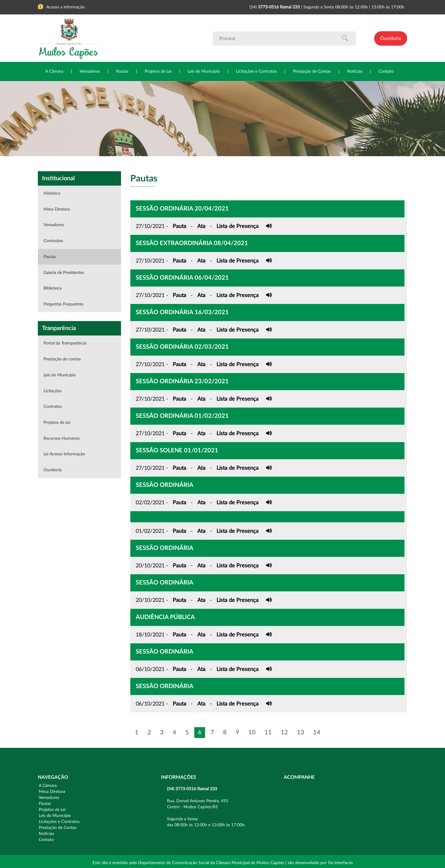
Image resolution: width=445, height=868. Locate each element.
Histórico (52, 193)
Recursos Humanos (62, 439)
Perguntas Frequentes (64, 304)
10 (252, 733)
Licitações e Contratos (256, 71)
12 (284, 733)
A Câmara (54, 71)
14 (317, 733)
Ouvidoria (391, 38)
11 (268, 733)
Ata (201, 226)
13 (301, 733)
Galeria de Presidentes (64, 273)
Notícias (355, 71)
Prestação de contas (62, 359)
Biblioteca (53, 288)
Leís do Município (204, 71)
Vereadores (90, 71)
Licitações (53, 391)
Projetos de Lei (158, 71)
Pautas (122, 71)
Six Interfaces (340, 863)
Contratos (53, 407)
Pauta (179, 226)
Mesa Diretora (57, 209)
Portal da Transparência (65, 343)
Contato (386, 71)
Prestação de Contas (312, 71)
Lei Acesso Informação (64, 454)
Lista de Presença (238, 226)
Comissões (53, 241)
